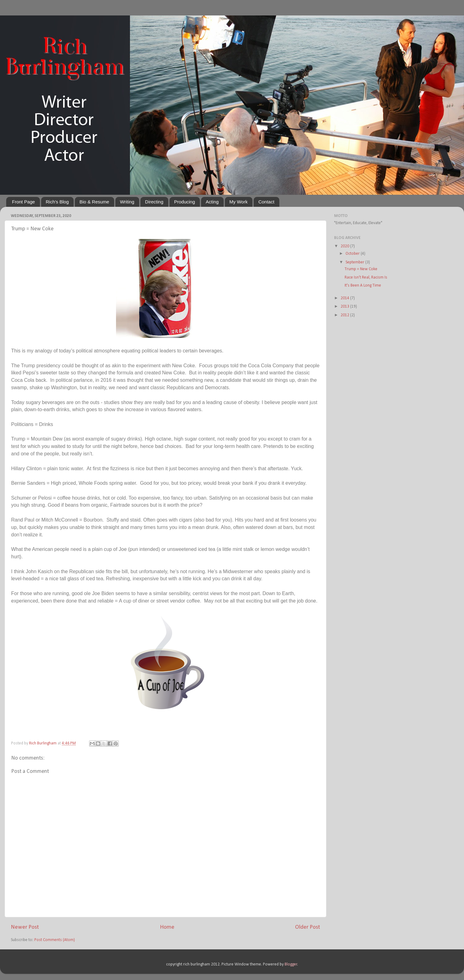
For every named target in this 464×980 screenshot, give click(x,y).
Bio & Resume (94, 202)
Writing (127, 202)
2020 (345, 246)
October (353, 254)
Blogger (291, 964)
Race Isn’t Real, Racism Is (366, 277)
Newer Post (25, 927)
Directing (154, 202)
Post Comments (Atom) (55, 940)
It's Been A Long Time (363, 285)
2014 (345, 298)
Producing (185, 202)
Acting (212, 202)
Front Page (24, 202)
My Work (239, 202)
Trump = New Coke (361, 269)
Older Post (308, 927)
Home (167, 927)
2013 (345, 307)
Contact (266, 202)
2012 (345, 315)
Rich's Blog (57, 202)
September (355, 262)
